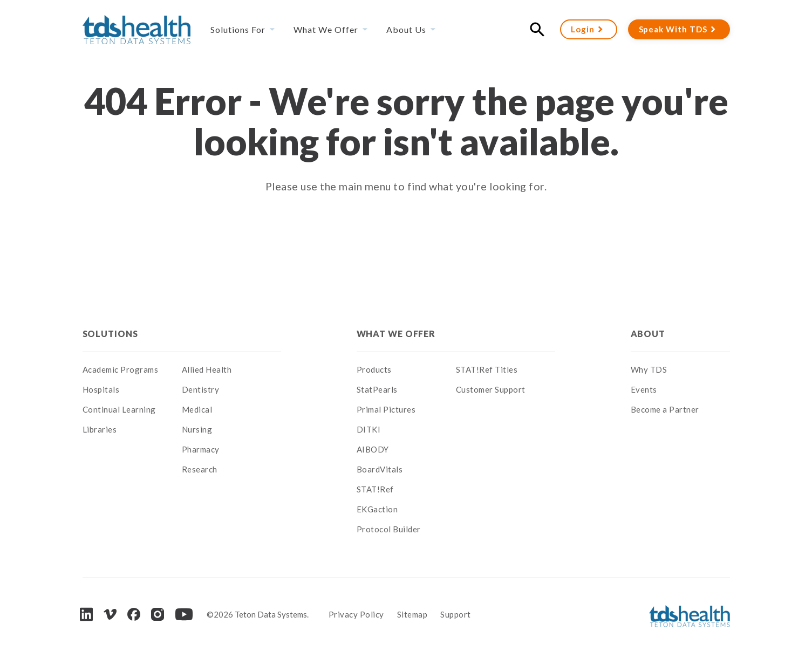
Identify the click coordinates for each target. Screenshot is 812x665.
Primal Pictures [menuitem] (386, 409)
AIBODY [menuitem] (373, 449)
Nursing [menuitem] (197, 429)
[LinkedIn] (86, 614)
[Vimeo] (110, 615)
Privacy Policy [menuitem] (356, 614)
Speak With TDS (673, 29)
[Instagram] (158, 614)
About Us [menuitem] (406, 29)
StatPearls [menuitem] (377, 389)
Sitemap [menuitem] (412, 614)
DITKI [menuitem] (369, 429)
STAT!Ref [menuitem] (375, 489)
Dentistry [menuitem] (201, 389)
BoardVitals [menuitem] (380, 469)
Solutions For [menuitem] (238, 29)
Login (583, 29)
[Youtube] (184, 614)
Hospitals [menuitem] (101, 389)
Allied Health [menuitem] (207, 369)
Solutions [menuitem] (110, 334)
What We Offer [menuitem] (326, 29)
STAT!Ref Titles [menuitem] (487, 369)
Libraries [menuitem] (100, 429)
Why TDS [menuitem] (649, 369)
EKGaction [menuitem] (377, 509)
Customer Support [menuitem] (491, 389)
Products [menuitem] (374, 369)
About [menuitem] (648, 334)
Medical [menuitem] (197, 409)
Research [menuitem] (200, 469)
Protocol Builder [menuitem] (389, 529)
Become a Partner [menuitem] (665, 409)
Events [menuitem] (644, 389)
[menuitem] (231, 334)
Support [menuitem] (456, 614)
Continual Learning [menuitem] (119, 409)
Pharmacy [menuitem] (201, 449)
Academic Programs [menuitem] (121, 369)
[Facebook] (134, 614)
